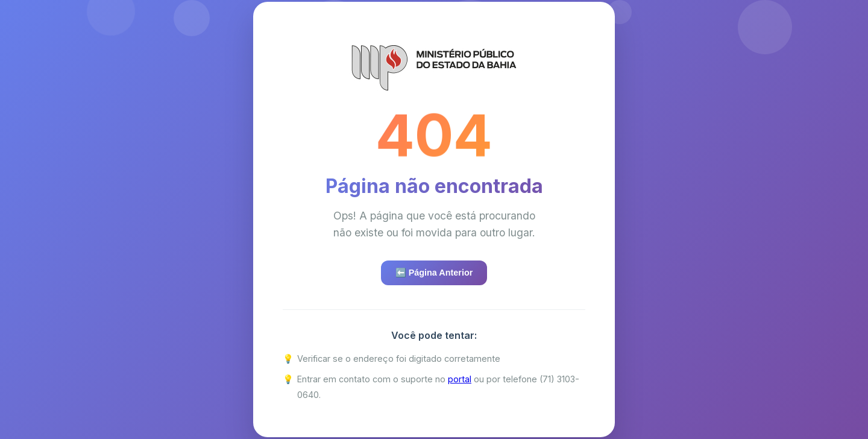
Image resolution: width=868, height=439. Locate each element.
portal (460, 379)
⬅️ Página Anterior (434, 273)
